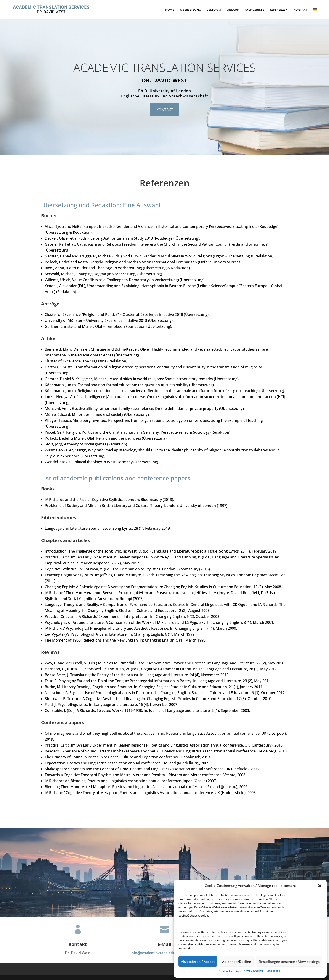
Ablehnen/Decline (237, 962)
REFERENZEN (279, 10)
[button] (320, 886)
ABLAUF (233, 10)
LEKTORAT (214, 10)
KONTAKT (300, 10)
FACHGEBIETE (254, 10)
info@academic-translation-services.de (164, 953)
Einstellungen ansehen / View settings (289, 962)
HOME (170, 10)
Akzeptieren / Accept (198, 962)
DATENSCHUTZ (253, 971)
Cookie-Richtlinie (230, 971)
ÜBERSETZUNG (190, 10)
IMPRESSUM (274, 971)
